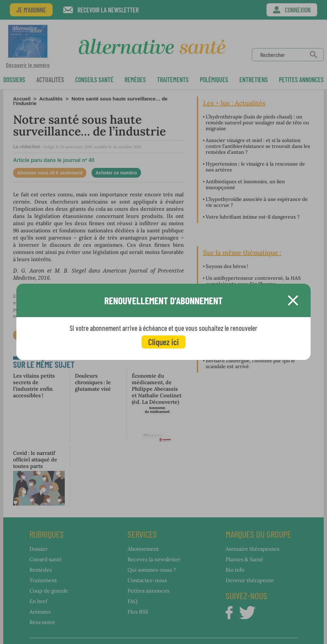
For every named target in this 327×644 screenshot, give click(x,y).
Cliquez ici (163, 342)
